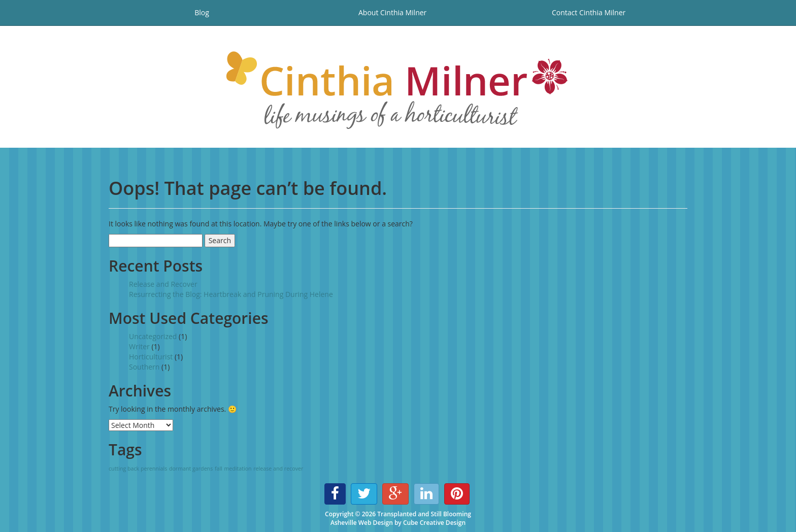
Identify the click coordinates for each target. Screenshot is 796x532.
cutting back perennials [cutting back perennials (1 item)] (138, 469)
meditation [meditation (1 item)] (238, 469)
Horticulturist (151, 357)
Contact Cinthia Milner (589, 12)
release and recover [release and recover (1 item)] (278, 469)
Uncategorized (153, 336)
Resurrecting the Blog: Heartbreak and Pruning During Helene (231, 294)
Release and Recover (163, 284)
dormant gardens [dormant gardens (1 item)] (191, 469)
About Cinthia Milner (392, 12)
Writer (139, 346)
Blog (202, 12)
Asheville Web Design (362, 523)
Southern (144, 367)
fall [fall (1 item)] (219, 469)
